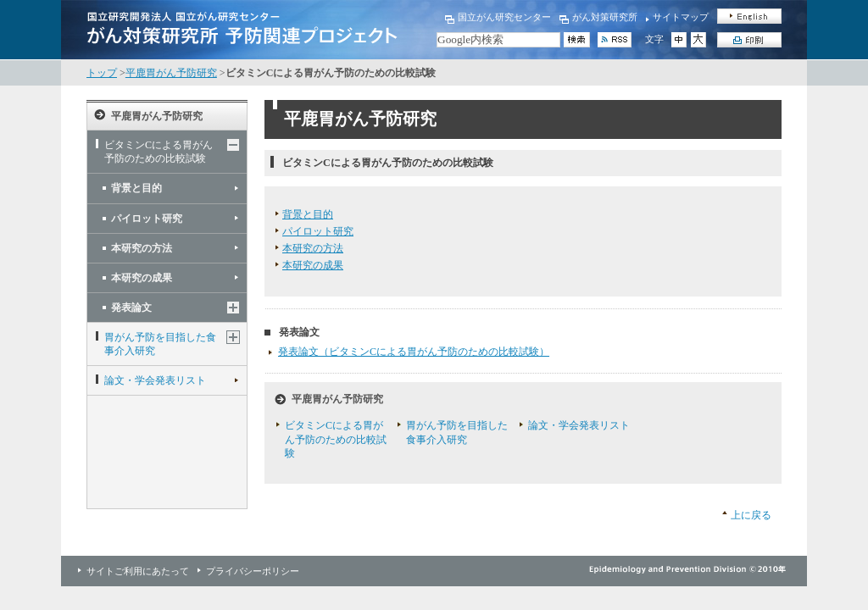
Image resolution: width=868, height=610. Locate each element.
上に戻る (751, 515)
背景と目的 (136, 188)
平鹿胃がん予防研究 (171, 73)
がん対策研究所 (605, 17)
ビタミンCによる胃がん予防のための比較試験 (159, 152)
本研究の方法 (142, 248)
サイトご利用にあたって (138, 571)
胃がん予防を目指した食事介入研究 (160, 344)
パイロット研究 (147, 219)
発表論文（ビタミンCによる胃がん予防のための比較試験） (414, 352)
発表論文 (131, 308)
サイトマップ (681, 17)
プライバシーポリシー (253, 571)
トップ (102, 73)
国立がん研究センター (504, 17)
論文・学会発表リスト (155, 380)
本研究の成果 (142, 278)
